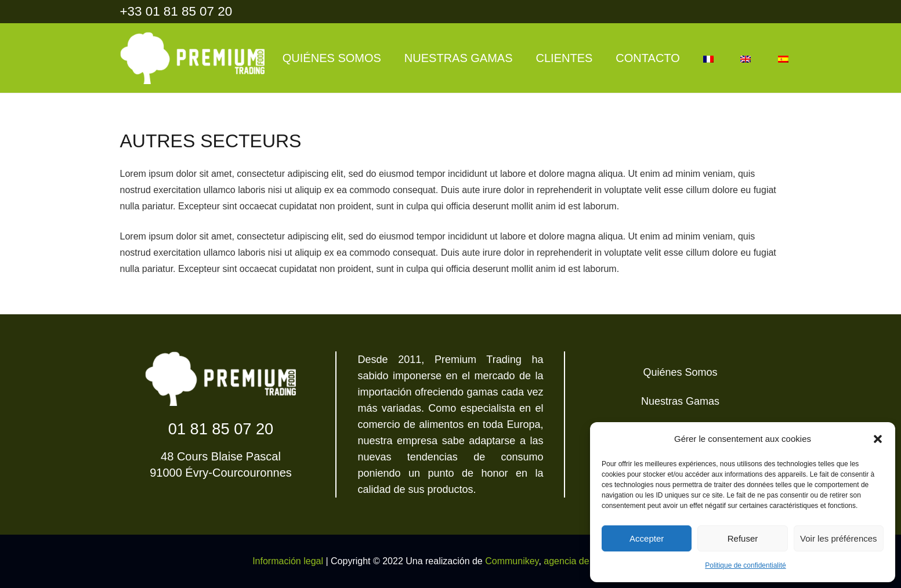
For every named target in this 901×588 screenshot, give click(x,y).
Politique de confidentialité (745, 565)
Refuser (743, 538)
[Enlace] (192, 58)
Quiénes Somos (680, 372)
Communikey (512, 561)
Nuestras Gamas (680, 401)
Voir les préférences (839, 538)
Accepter (647, 538)
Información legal (288, 561)
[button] (878, 439)
